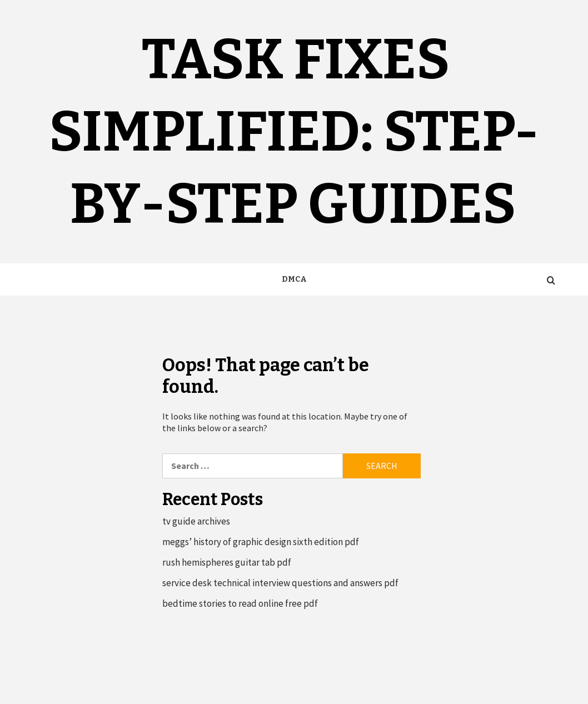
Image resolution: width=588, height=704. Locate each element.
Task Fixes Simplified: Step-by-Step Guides (294, 132)
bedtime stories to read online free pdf (240, 603)
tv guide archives (196, 521)
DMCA (294, 279)
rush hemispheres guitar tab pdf (227, 562)
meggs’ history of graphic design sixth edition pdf (261, 542)
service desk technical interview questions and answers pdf (280, 583)
